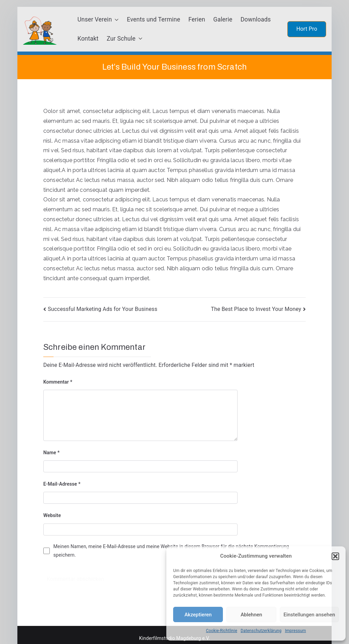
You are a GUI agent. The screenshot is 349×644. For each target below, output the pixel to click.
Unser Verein (98, 20)
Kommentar (58, 382)
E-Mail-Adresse (62, 484)
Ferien (197, 19)
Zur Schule (125, 39)
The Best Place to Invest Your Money (256, 309)
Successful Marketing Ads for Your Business (102, 309)
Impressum (295, 631)
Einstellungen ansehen (309, 615)
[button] (335, 556)
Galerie (223, 19)
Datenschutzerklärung (261, 631)
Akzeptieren (198, 615)
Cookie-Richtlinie (222, 631)
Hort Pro (307, 29)
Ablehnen (251, 615)
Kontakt (88, 39)
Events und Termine (153, 19)
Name (51, 453)
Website (52, 515)
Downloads (256, 19)
